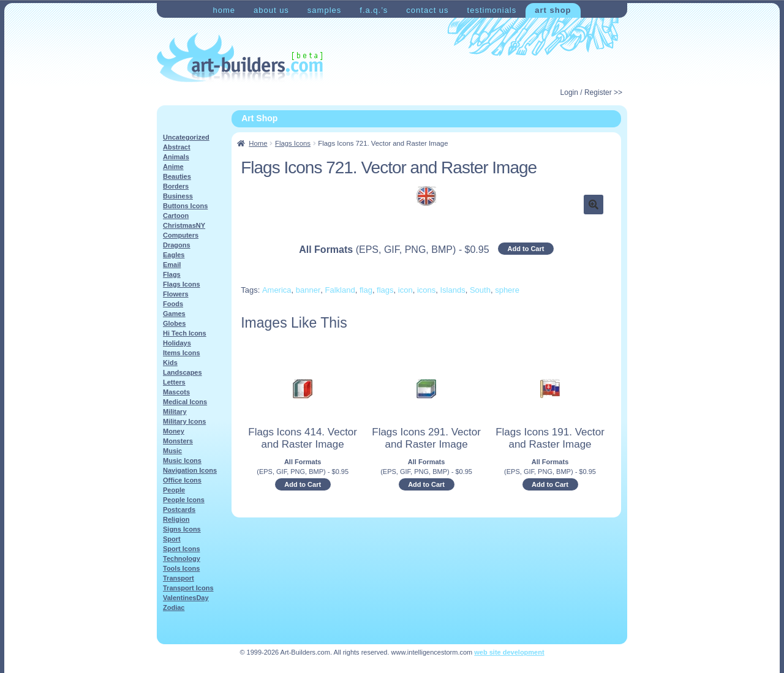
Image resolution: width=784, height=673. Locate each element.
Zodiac (174, 607)
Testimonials (492, 10)
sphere (507, 290)
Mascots (176, 392)
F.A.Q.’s (374, 10)
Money (174, 431)
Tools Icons (181, 568)
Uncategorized (186, 137)
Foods (173, 304)
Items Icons (182, 353)
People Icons (184, 500)
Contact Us (427, 10)
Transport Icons (188, 588)
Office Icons (182, 480)
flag (366, 290)
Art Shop (553, 10)
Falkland (340, 290)
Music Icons (182, 461)
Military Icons (184, 421)
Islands (453, 290)
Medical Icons (185, 402)
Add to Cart (526, 249)
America (277, 290)
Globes (174, 323)
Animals (176, 157)
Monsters (178, 441)
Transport (179, 578)
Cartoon (176, 216)
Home (224, 10)
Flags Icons (293, 143)
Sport (172, 539)
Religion (176, 519)
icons (426, 290)
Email (172, 265)
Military (175, 412)
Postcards (179, 509)
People (174, 490)
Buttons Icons (185, 206)
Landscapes (183, 372)
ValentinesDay (186, 598)
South (480, 290)
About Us (271, 10)
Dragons (177, 245)
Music (172, 451)
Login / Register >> (591, 92)
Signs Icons (182, 529)
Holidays (177, 343)
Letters (174, 382)
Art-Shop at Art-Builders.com (240, 58)
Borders (176, 186)
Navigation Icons (190, 470)
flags (385, 290)
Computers (181, 235)
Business (178, 196)
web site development (509, 652)
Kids (170, 363)
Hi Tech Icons (185, 333)
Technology (182, 558)
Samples (324, 10)
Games (174, 314)
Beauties (177, 176)
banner (308, 290)
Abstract (177, 147)
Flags (172, 274)
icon (405, 290)
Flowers (176, 294)
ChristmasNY (184, 225)
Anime (173, 167)
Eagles (174, 255)
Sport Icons (182, 549)
